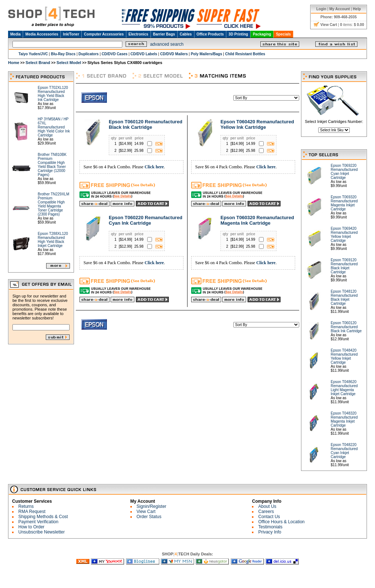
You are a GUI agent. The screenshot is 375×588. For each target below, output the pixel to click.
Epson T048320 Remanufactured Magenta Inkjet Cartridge (344, 419)
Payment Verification (38, 522)
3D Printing (238, 34)
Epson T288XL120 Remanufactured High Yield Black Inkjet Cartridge (53, 240)
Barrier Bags (164, 34)
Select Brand (38, 63)
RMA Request (32, 512)
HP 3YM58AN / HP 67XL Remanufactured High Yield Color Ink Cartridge (54, 127)
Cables (186, 34)
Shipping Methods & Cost (43, 517)
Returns (26, 506)
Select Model (69, 63)
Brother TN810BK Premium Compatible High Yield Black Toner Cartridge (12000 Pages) (52, 165)
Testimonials (270, 527)
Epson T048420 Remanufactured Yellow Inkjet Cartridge (344, 356)
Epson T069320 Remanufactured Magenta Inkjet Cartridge (344, 203)
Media (15, 34)
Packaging (262, 34)
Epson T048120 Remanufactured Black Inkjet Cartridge (344, 297)
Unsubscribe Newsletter (42, 532)
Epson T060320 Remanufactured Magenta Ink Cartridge (257, 220)
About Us (267, 506)
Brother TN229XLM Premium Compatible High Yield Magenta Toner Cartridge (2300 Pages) (53, 204)
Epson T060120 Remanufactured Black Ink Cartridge (146, 124)
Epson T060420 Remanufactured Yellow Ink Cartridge (257, 124)
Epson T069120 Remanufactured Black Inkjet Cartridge (344, 266)
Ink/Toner (71, 34)
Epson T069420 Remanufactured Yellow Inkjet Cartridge (344, 235)
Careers (266, 512)
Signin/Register (151, 506)
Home (14, 63)
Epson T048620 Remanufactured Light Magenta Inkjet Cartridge (344, 388)
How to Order (31, 527)
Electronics (138, 34)
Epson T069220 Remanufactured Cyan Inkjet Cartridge (344, 172)
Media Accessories (42, 34)
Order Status (149, 517)
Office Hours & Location (281, 522)
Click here (154, 167)
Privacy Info (270, 532)
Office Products (210, 34)
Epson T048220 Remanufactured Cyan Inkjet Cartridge (344, 451)
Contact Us (269, 517)
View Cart (146, 512)
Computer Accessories (104, 34)
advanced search (167, 44)
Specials (283, 34)
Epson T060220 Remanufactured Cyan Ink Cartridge (146, 220)
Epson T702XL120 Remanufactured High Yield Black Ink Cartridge (53, 94)
